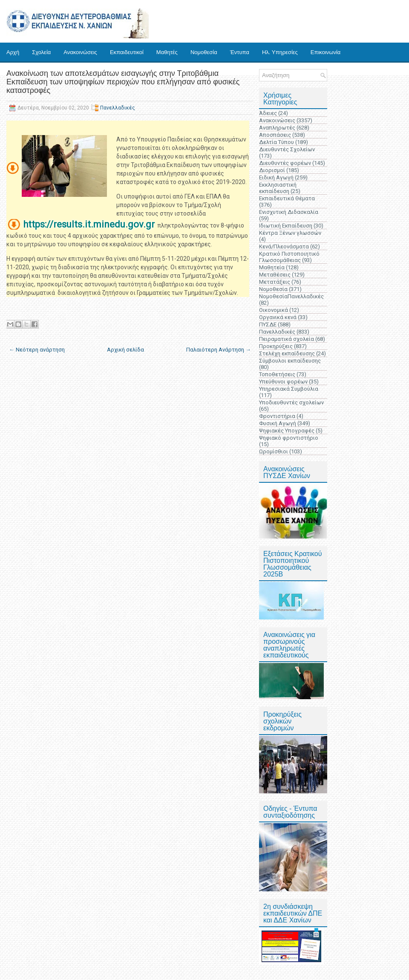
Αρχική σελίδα (125, 350)
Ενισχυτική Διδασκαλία (289, 212)
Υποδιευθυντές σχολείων (291, 402)
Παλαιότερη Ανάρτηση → (219, 350)
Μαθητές (167, 52)
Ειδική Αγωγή (276, 177)
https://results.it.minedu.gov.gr (89, 224)
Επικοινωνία (326, 52)
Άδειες (268, 113)
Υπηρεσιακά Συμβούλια (289, 389)
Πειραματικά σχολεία (287, 339)
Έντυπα (240, 52)
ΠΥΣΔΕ (268, 324)
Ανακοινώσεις (80, 52)
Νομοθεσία (204, 52)
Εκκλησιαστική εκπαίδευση (278, 188)
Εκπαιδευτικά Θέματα (287, 198)
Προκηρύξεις (276, 346)
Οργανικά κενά (278, 317)
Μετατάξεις (275, 282)
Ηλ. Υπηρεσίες (280, 52)
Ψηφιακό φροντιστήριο (289, 438)
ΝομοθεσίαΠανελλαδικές (291, 296)
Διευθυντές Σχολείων (287, 149)
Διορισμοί (272, 170)
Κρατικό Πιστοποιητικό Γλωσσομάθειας (289, 257)
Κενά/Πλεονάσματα (284, 246)
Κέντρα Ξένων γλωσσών (290, 233)
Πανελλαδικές (118, 108)
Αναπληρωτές (277, 128)
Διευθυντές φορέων (285, 163)
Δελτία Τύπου (277, 142)
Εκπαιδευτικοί (127, 52)
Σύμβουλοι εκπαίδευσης (290, 361)
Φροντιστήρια (277, 416)
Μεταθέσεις (275, 275)
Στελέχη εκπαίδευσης (287, 353)
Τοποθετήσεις (277, 374)
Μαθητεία (272, 267)
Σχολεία (41, 52)
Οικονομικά (274, 310)
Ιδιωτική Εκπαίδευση (286, 226)
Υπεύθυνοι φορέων (283, 382)
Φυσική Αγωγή (278, 423)
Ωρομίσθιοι (274, 451)
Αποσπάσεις (275, 135)
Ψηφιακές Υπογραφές (287, 431)
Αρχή (13, 52)
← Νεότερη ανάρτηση (37, 350)
